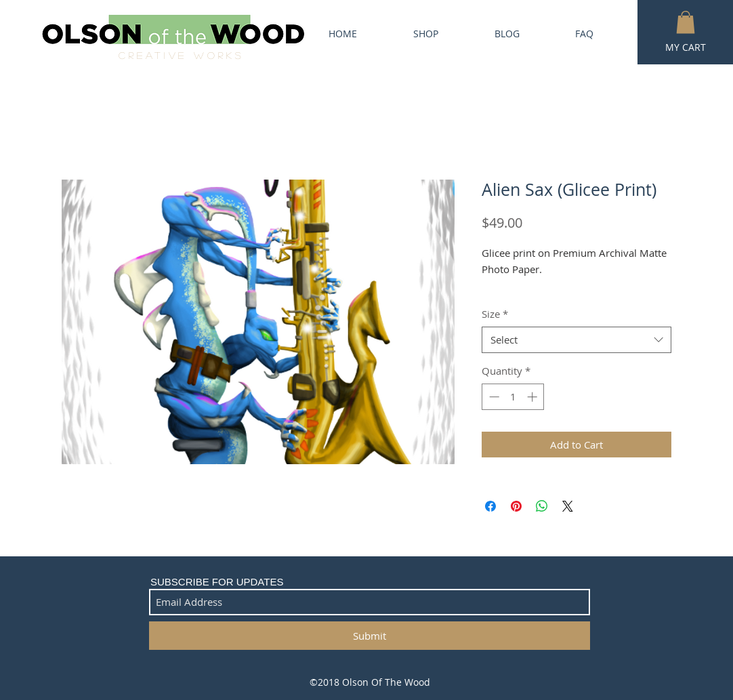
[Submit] (370, 636)
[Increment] (533, 397)
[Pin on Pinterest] (516, 506)
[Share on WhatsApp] (542, 506)
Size (495, 314)
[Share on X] (568, 506)
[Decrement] (493, 397)
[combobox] (577, 340)
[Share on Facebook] (490, 506)
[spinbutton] (513, 397)
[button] (686, 22)
